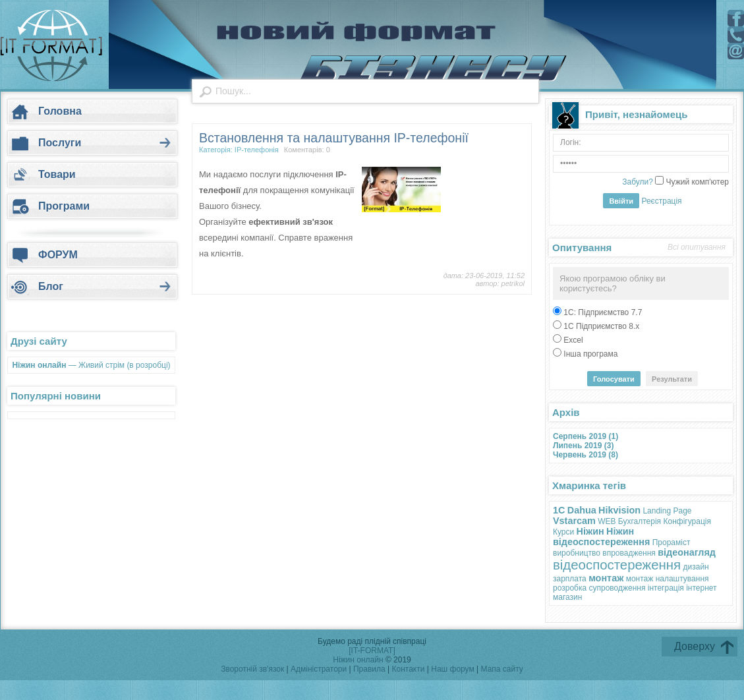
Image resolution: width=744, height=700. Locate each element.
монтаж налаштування (668, 579)
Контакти (410, 669)
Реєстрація (661, 201)
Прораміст (672, 542)
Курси (563, 532)
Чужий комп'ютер (696, 182)
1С (559, 510)
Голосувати (614, 379)
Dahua (582, 510)
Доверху (695, 646)
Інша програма (589, 354)
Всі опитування (697, 247)
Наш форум (454, 669)
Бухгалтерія (640, 521)
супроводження (617, 588)
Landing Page (667, 511)
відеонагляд (687, 552)
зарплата (570, 579)
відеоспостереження (617, 565)
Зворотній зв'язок (252, 669)
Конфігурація (687, 521)
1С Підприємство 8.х (600, 326)
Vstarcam (574, 521)
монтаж (606, 578)
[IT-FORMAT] (372, 651)
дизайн (696, 567)
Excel (572, 340)
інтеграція (666, 588)
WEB (607, 521)
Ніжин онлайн (358, 660)
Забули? (638, 182)
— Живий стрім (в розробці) (91, 365)
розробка (570, 588)
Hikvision (619, 510)
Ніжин (590, 531)
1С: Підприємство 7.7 (602, 312)
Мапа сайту (502, 669)
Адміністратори (320, 669)
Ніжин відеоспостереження (601, 537)
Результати (672, 379)
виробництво (577, 553)
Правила (369, 669)
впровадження (629, 553)
